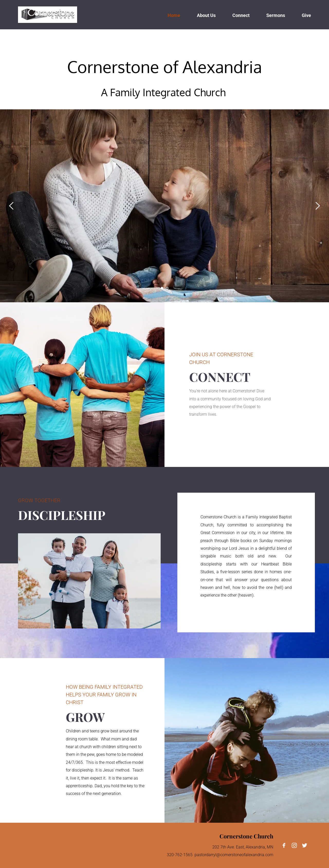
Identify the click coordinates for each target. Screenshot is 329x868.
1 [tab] (162, 288)
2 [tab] (167, 288)
